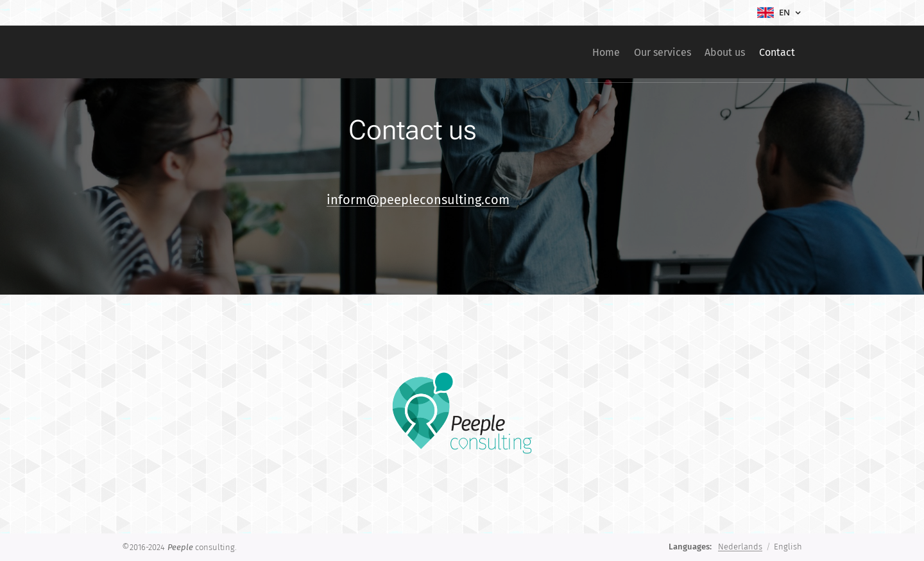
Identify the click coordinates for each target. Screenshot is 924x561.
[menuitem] (574, 52)
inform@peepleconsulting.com (418, 200)
